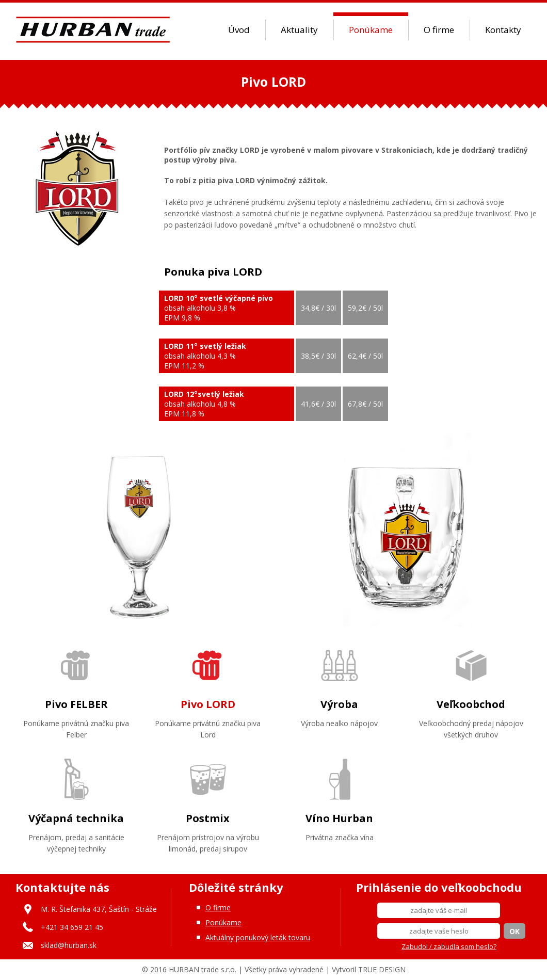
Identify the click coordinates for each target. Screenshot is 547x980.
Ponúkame (371, 30)
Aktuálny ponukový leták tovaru (258, 937)
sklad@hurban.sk (69, 945)
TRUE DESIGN (382, 969)
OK (514, 931)
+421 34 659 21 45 (72, 927)
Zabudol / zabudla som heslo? (449, 946)
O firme (439, 30)
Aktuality (299, 30)
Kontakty (503, 30)
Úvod (239, 30)
